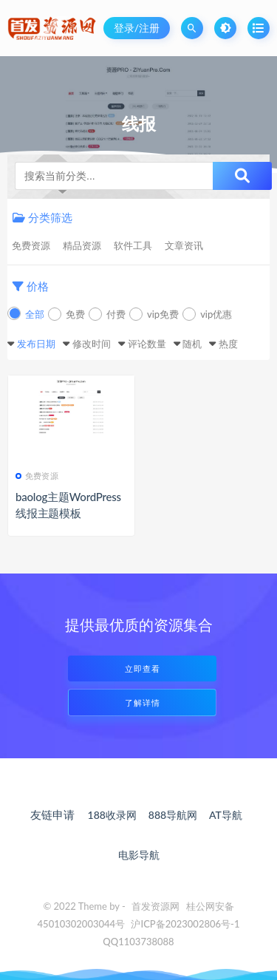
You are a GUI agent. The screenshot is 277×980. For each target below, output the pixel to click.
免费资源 (31, 245)
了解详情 (143, 702)
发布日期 (36, 344)
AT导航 (226, 815)
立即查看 (143, 668)
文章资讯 (184, 245)
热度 (228, 344)
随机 (192, 344)
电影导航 (139, 855)
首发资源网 (155, 906)
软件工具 (133, 245)
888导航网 (173, 815)
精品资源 (82, 245)
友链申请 (52, 814)
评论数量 (147, 344)
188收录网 (112, 815)
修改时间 (92, 344)
